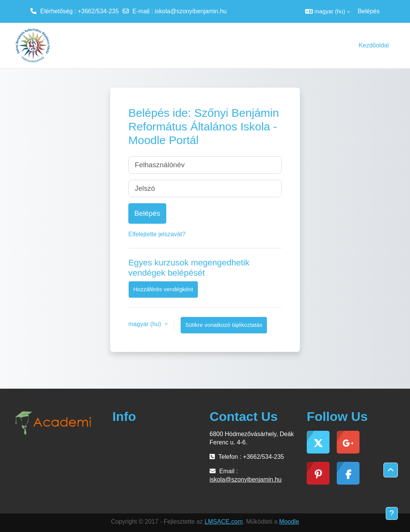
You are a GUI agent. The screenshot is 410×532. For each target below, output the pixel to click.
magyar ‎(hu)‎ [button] (146, 324)
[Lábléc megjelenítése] (392, 513)
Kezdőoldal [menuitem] (374, 45)
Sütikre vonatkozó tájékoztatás (224, 325)
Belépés (369, 11)
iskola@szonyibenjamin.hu (191, 11)
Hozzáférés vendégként (163, 289)
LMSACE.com (224, 522)
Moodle (289, 522)
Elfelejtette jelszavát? (157, 234)
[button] (328, 11)
